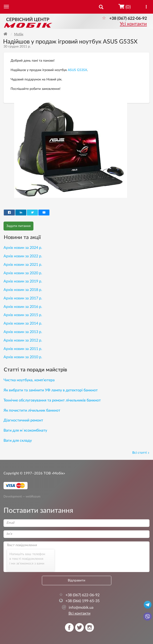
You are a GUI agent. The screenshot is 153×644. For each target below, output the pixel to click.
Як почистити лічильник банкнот (32, 410)
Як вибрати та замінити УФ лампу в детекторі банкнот (51, 390)
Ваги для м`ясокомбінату (25, 430)
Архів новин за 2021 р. (23, 265)
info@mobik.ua (78, 608)
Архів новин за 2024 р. (23, 248)
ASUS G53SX (77, 70)
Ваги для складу (18, 441)
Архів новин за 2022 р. (23, 256)
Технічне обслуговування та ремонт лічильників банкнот (52, 400)
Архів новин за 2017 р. (23, 298)
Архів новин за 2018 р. (23, 290)
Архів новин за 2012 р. (23, 340)
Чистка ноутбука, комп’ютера (29, 380)
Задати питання (18, 226)
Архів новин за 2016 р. (23, 307)
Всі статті (141, 453)
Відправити (76, 580)
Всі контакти (79, 613)
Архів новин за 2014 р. (23, 323)
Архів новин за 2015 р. (23, 315)
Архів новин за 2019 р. (23, 281)
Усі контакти (133, 24)
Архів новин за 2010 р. (23, 357)
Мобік (19, 34)
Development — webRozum (22, 497)
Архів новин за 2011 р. (23, 349)
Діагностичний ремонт (23, 420)
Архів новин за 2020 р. (23, 273)
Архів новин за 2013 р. (23, 332)
